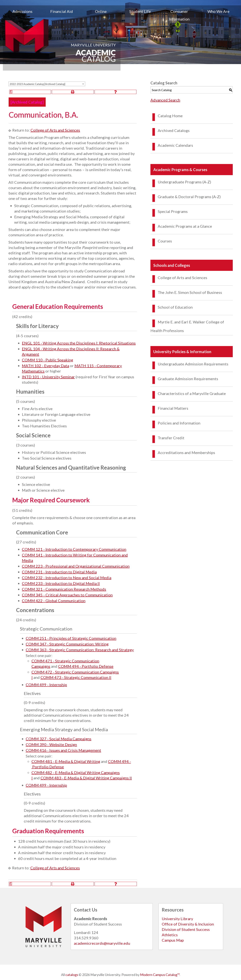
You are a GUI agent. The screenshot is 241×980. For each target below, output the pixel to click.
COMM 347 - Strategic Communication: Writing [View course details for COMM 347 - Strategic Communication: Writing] (67, 644)
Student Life (140, 11)
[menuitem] (22, 15)
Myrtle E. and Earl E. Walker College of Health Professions (187, 326)
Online (101, 11)
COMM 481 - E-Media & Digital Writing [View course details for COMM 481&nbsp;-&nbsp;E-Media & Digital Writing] (66, 761)
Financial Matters (173, 408)
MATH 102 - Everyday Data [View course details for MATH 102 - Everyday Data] (45, 366)
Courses (165, 241)
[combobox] (47, 84)
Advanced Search (165, 100)
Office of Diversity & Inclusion (188, 924)
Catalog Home (170, 116)
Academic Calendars (175, 145)
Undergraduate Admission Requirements (193, 364)
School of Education (175, 307)
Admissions (22, 11)
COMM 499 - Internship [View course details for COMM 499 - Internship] (46, 685)
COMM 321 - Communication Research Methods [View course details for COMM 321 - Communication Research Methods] (64, 589)
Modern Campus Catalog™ (160, 975)
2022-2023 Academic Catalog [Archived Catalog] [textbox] (37, 84)
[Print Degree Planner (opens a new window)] (30, 92)
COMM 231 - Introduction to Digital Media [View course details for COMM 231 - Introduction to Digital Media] (59, 572)
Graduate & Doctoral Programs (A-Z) (189, 197)
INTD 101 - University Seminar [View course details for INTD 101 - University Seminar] (48, 377)
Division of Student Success (186, 929)
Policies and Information (179, 423)
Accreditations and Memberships (186, 452)
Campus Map (173, 940)
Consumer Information (179, 15)
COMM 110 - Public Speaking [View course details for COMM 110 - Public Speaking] (47, 360)
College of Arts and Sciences (55, 130)
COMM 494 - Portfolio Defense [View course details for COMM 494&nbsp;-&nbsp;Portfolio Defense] (86, 666)
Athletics (170, 935)
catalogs (72, 975)
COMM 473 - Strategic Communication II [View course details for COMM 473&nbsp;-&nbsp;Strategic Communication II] (76, 677)
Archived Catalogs (174, 130)
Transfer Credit (171, 438)
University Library (177, 919)
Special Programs (173, 211)
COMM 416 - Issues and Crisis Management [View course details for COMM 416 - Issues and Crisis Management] (63, 750)
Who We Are (218, 11)
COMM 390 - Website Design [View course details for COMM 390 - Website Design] (51, 744)
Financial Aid (62, 11)
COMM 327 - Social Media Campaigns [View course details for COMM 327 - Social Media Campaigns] (59, 739)
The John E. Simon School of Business (190, 292)
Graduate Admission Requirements (188, 379)
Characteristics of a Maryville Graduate (192, 393)
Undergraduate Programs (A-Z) (184, 182)
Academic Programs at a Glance (185, 226)
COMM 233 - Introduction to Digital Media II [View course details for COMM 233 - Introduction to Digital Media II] (61, 583)
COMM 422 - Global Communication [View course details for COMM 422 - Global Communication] (54, 601)
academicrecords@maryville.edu (102, 943)
